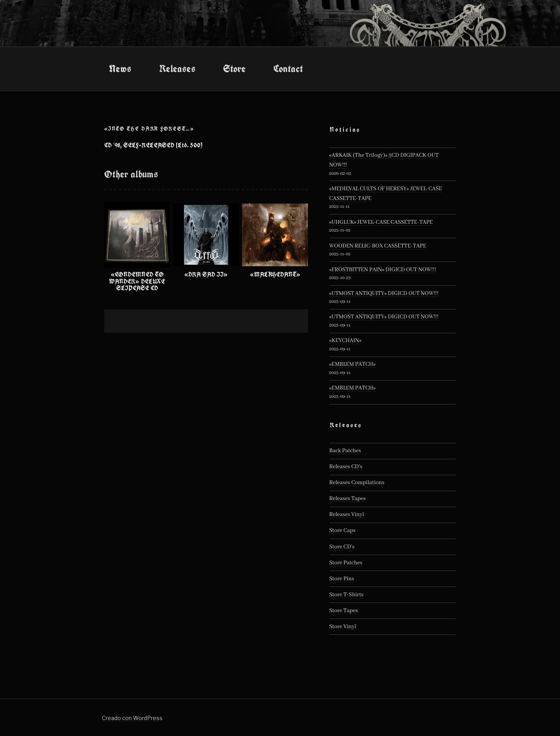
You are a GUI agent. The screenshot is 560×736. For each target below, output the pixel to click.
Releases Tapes (348, 499)
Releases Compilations (357, 483)
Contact (288, 69)
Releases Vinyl (347, 515)
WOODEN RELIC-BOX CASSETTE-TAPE (378, 246)
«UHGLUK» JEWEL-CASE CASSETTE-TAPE (381, 222)
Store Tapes (344, 611)
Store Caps (342, 530)
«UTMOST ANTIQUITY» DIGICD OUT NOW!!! (384, 293)
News (120, 69)
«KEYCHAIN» (346, 341)
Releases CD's (346, 467)
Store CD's (342, 547)
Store (234, 69)
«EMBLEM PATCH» (353, 364)
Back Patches (345, 451)
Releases (177, 69)
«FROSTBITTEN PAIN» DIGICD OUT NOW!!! (383, 270)
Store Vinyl (343, 627)
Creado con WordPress (132, 718)
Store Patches (346, 563)
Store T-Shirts (346, 595)
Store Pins (342, 579)
